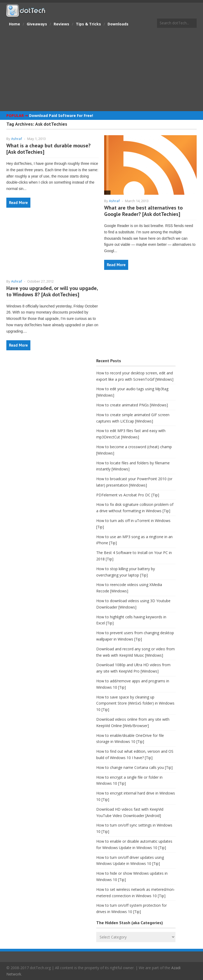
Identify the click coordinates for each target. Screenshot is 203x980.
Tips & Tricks (88, 24)
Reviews (61, 24)
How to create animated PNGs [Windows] (132, 405)
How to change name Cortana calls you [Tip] (134, 767)
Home (15, 24)
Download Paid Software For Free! (61, 115)
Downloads (118, 24)
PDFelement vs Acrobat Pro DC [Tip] (128, 495)
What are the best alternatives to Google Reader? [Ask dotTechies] (143, 211)
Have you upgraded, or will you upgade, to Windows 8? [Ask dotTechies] (52, 291)
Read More (18, 203)
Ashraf (17, 139)
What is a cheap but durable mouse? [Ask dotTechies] (49, 149)
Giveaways (37, 24)
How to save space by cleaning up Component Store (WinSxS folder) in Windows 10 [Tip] (135, 703)
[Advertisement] (101, 70)
